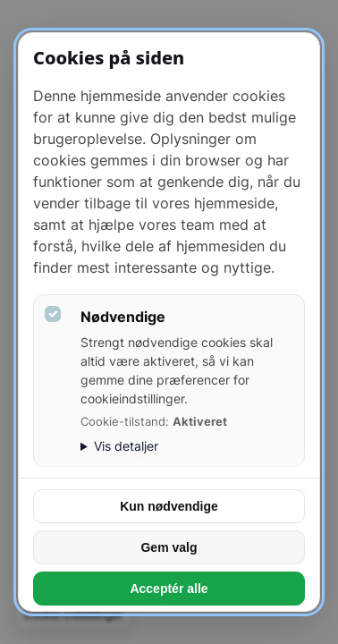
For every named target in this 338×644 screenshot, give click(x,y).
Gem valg (169, 547)
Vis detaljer (126, 446)
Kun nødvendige (169, 506)
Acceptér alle (169, 589)
